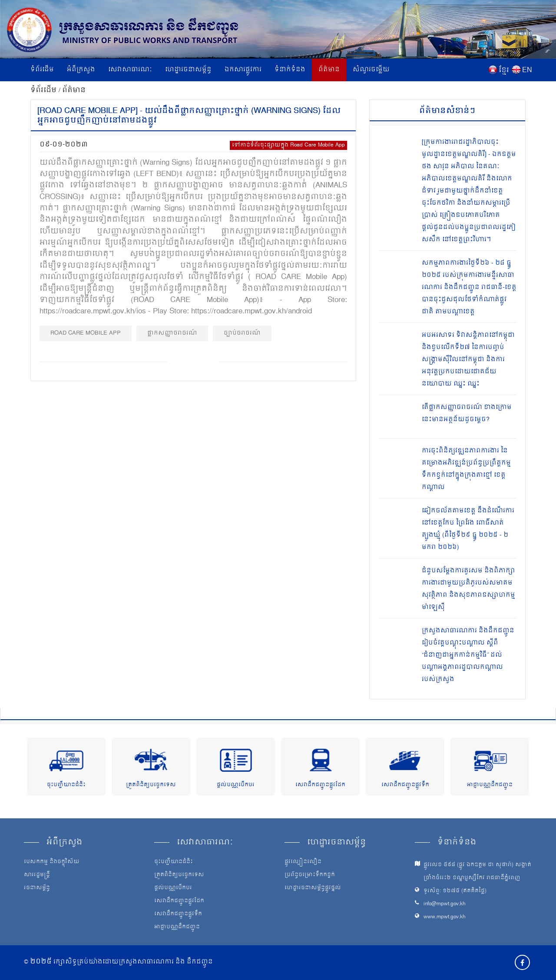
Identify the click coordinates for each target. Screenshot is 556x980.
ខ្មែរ (504, 70)
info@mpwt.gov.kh (445, 904)
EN (527, 70)
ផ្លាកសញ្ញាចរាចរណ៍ (172, 333)
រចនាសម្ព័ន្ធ (37, 888)
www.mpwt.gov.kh (445, 917)
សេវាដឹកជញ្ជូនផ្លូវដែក (320, 785)
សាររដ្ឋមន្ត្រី (37, 875)
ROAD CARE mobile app (86, 333)
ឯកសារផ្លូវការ (243, 70)
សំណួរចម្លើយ (371, 70)
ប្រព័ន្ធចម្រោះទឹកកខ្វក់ (310, 875)
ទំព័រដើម (42, 70)
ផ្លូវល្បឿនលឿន (303, 862)
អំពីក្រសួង (81, 70)
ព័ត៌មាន (329, 70)
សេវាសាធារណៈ (130, 70)
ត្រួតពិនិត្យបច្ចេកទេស (151, 785)
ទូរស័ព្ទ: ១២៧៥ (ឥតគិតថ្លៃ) (455, 891)
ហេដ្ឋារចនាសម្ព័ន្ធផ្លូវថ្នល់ (313, 888)
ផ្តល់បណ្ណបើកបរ (236, 785)
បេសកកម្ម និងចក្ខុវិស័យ (52, 862)
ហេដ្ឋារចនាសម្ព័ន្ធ (188, 70)
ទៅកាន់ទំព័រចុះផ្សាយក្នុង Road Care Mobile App (288, 145)
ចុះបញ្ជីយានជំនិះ (66, 785)
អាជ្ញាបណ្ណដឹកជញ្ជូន (490, 785)
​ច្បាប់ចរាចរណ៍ (242, 333)
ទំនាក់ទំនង (290, 70)
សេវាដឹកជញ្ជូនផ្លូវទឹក (405, 785)
